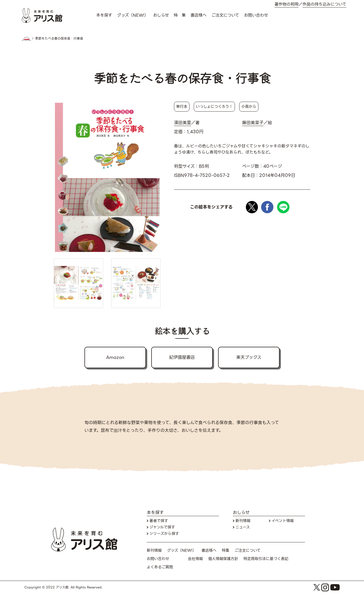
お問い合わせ (256, 15)
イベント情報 (283, 521)
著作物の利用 (286, 4)
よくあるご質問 (160, 567)
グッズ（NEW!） (133, 15)
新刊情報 (243, 521)
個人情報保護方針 (223, 559)
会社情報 (195, 559)
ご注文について (225, 15)
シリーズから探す (164, 534)
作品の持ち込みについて (324, 4)
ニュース (243, 527)
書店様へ (199, 15)
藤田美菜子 (253, 123)
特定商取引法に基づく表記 (266, 559)
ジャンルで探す (162, 527)
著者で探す (159, 521)
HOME (26, 39)
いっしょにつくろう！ (214, 106)
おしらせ (161, 15)
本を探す (104, 15)
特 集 (180, 15)
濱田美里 (183, 123)
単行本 (182, 106)
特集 (226, 551)
